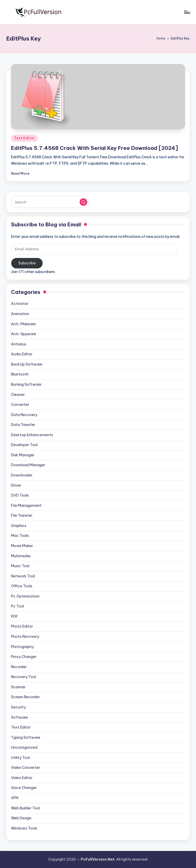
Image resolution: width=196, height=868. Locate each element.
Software (19, 717)
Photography (22, 647)
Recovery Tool (23, 677)
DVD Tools (20, 495)
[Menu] (187, 12)
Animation (20, 314)
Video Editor (22, 778)
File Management (26, 506)
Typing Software (26, 737)
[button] (83, 202)
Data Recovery (24, 415)
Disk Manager (23, 455)
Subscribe (27, 263)
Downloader (22, 475)
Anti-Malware (23, 324)
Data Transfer (23, 425)
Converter (20, 405)
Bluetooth (20, 374)
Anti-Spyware (23, 334)
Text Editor (24, 138)
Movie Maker (22, 546)
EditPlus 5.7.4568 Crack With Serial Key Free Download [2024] (94, 148)
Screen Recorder (25, 697)
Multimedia (21, 556)
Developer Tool (24, 445)
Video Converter (26, 768)
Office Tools (22, 586)
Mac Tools (20, 536)
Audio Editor (22, 354)
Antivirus (19, 344)
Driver (16, 485)
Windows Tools (24, 828)
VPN (15, 798)
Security (18, 707)
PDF (15, 616)
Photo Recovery (25, 637)
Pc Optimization (25, 596)
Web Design (21, 818)
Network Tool (23, 576)
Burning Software (26, 384)
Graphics (19, 526)
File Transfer (22, 515)
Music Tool (20, 566)
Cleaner (18, 395)
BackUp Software (27, 364)
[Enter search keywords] (50, 202)
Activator (20, 304)
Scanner (18, 687)
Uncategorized (24, 747)
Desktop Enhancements (32, 435)
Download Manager (28, 465)
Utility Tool (20, 758)
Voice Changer (24, 788)
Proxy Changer (24, 657)
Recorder (19, 667)
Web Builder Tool (25, 808)
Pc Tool (17, 606)
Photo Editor (22, 626)
